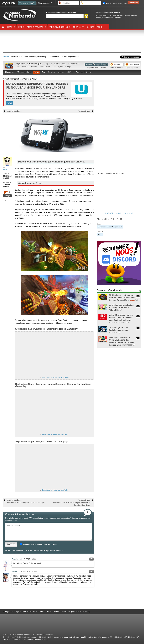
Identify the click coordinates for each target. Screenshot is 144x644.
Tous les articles (24, 72)
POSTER (11, 544)
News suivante (84, 111)
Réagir (7, 196)
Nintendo (117, 18)
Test (43, 72)
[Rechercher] (65, 16)
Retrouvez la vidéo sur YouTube (55, 377)
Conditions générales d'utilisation (75, 612)
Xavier (5, 169)
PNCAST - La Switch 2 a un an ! (119, 213)
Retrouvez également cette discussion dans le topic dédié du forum (35, 550)
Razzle (15, 559)
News (10, 27)
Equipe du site (53, 612)
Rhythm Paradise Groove (120, 15)
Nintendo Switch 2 (102, 15)
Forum (100, 27)
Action (47, 67)
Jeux (20, 27)
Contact (42, 612)
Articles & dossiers (58, 27)
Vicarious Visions (29, 67)
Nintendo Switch (46, 637)
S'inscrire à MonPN (27, 3)
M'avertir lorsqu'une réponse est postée (38, 544)
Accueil (6, 57)
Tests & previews (35, 27)
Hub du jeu (10, 72)
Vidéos (70, 72)
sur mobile (28, 640)
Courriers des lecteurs (28, 612)
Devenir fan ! (134, 64)
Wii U (100, 235)
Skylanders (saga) (64, 67)
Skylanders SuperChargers (29, 64)
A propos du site (10, 612)
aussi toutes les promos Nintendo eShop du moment (86, 637)
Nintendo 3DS (121, 637)
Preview (52, 72)
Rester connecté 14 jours (115, 3)
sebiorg (15, 572)
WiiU (59, 64)
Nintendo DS (134, 637)
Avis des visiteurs (83, 72)
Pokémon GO (108, 18)
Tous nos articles (41, 640)
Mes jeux (117, 64)
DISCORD (90, 27)
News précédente (14, 111)
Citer (91, 559)
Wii (4, 640)
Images (61, 72)
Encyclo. (77, 27)
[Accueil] (3, 27)
